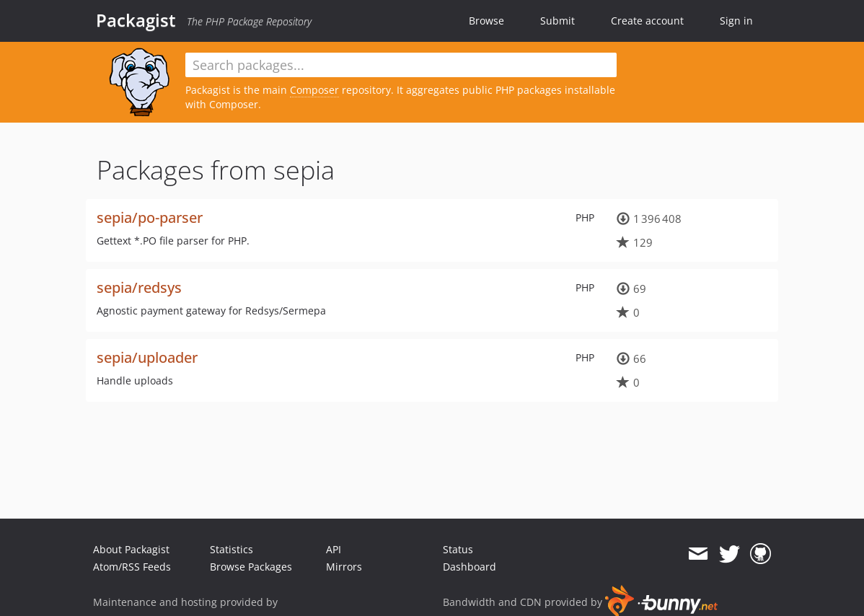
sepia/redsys (139, 287)
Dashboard (470, 567)
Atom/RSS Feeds (132, 567)
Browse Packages (251, 567)
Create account (647, 21)
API (334, 549)
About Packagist (131, 549)
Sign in (736, 21)
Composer (314, 90)
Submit (557, 21)
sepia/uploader (147, 357)
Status (458, 549)
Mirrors (344, 567)
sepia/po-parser (150, 217)
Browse (486, 21)
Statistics (232, 549)
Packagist (136, 20)
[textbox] (401, 65)
